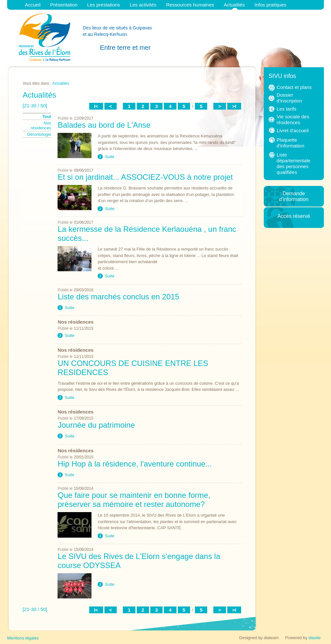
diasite (315, 638)
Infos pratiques (270, 5)
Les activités (143, 5)
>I (234, 106)
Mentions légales (23, 638)
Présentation (64, 5)
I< (96, 106)
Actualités (234, 5)
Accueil (33, 5)
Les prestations (104, 5)
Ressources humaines (190, 5)
